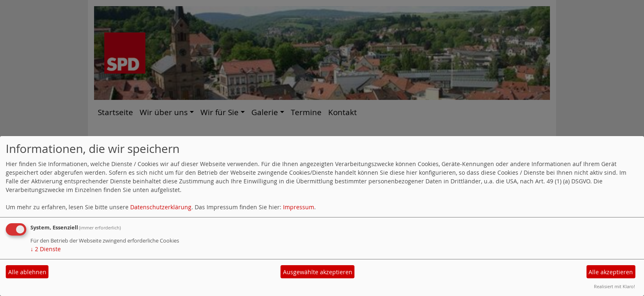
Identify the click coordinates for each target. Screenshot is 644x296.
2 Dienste (46, 249)
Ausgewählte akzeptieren (318, 272)
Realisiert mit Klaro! (614, 286)
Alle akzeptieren (611, 272)
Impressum (299, 207)
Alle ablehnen (27, 272)
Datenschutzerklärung (161, 207)
